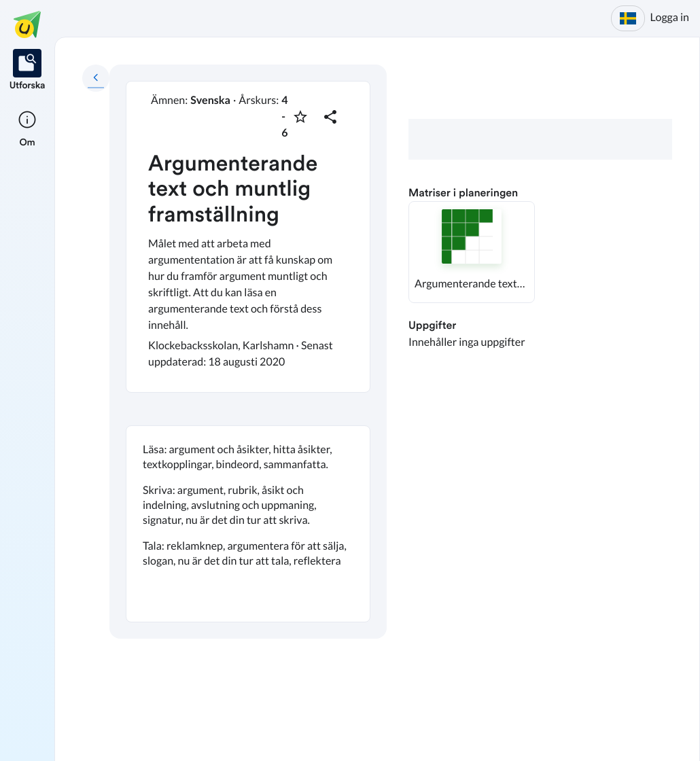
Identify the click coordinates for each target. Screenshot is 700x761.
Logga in (670, 17)
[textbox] (248, 524)
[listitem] (28, 71)
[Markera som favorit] (300, 117)
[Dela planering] (330, 117)
